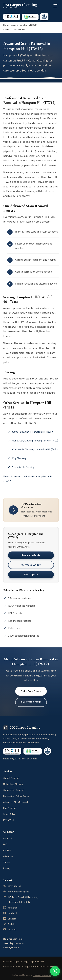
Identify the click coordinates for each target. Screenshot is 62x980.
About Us (8, 838)
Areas (14, 25)
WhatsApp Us (31, 574)
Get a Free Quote (31, 691)
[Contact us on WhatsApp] (55, 971)
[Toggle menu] (55, 6)
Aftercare (8, 856)
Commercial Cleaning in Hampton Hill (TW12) (35, 449)
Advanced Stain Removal (16, 802)
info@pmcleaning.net (18, 892)
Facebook (13, 913)
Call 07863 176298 (31, 702)
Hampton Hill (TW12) (28, 25)
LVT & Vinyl (9, 820)
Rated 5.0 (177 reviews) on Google (20, 759)
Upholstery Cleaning (13, 784)
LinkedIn (12, 919)
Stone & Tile (9, 814)
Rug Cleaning (19, 458)
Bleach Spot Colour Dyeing (16, 796)
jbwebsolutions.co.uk (42, 975)
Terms (7, 862)
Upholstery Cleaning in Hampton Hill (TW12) (35, 441)
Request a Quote (31, 555)
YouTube (12, 930)
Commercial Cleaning (14, 790)
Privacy (7, 868)
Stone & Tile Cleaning (23, 467)
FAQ (5, 844)
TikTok (11, 924)
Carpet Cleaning (11, 778)
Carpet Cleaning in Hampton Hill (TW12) (33, 432)
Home (6, 25)
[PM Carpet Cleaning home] (20, 6)
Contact (7, 850)
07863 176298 (31, 565)
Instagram (13, 908)
